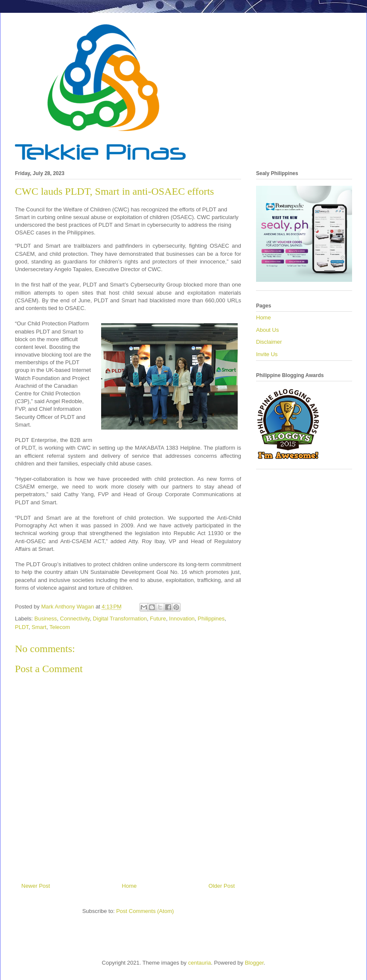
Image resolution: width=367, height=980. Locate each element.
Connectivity (75, 619)
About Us (267, 330)
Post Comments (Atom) (145, 911)
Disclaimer (269, 342)
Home (130, 886)
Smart (39, 627)
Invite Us (267, 354)
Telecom (60, 627)
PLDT (22, 627)
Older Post (222, 886)
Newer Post (36, 886)
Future (158, 619)
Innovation (182, 619)
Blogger (254, 963)
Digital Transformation (120, 619)
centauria (200, 963)
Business (46, 619)
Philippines (211, 619)
